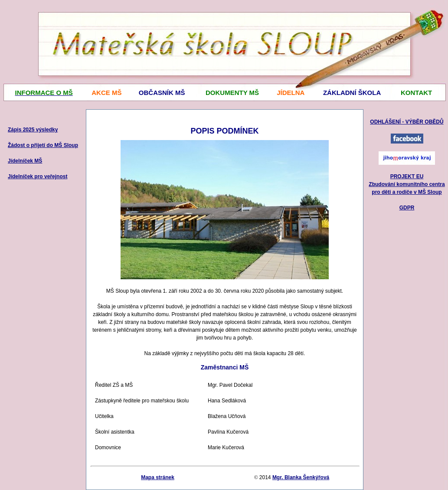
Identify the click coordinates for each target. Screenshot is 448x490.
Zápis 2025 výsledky (33, 130)
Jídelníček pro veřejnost (38, 176)
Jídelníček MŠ (25, 161)
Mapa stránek (158, 477)
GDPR (407, 208)
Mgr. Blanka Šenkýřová (301, 477)
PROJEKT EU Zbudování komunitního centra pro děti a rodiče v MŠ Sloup (407, 184)
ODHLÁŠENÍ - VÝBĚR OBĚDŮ (407, 122)
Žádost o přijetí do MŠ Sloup (43, 145)
